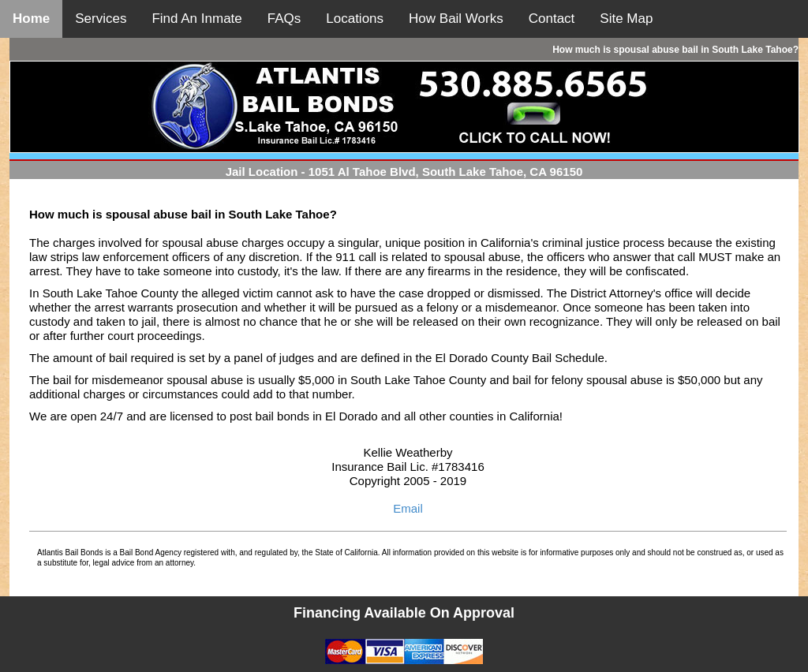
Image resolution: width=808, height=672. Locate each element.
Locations (355, 19)
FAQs (284, 19)
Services (101, 19)
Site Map (626, 19)
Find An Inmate (196, 19)
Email (408, 508)
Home (31, 19)
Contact (552, 19)
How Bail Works (456, 19)
